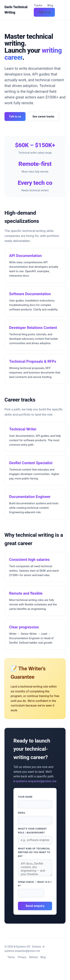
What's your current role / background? (32, 831)
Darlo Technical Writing (16, 10)
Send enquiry (35, 906)
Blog (50, 5)
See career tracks (43, 117)
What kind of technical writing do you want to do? (34, 852)
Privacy (22, 957)
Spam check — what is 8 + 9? (35, 884)
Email (22, 813)
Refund (33, 957)
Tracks (38, 5)
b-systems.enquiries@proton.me (35, 781)
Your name (25, 797)
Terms (11, 957)
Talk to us (44, 12)
